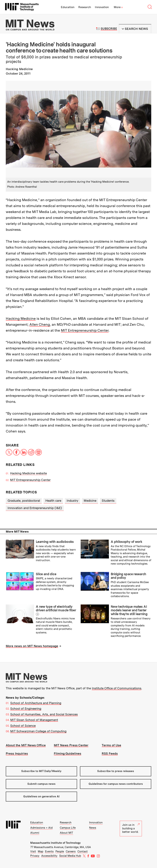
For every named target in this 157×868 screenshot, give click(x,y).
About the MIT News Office (26, 745)
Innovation (102, 7)
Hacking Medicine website (28, 473)
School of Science (23, 726)
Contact (83, 851)
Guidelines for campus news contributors (116, 784)
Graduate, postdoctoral (24, 501)
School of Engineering (26, 709)
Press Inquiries (17, 754)
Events (49, 851)
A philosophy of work (126, 542)
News (93, 828)
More (118, 7)
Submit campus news (41, 784)
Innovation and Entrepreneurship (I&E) (35, 508)
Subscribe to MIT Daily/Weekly (41, 771)
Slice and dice (46, 574)
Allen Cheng (40, 324)
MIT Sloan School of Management (34, 720)
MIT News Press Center (71, 745)
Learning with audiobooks (55, 542)
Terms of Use (111, 745)
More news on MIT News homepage (32, 646)
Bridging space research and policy (128, 576)
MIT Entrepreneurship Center (85, 330)
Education (68, 7)
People (60, 851)
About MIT (66, 833)
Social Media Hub (70, 856)
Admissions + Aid (41, 828)
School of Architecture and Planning (36, 703)
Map (41, 851)
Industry (72, 501)
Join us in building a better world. (131, 828)
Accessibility (49, 856)
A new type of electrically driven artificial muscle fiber (56, 608)
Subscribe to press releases (116, 771)
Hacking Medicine (21, 319)
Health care (53, 501)
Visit (33, 851)
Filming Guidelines (68, 754)
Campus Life (68, 828)
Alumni (35, 833)
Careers (71, 851)
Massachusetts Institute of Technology (55, 843)
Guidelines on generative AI (41, 796)
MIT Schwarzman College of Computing (38, 731)
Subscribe (109, 29)
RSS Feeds (110, 754)
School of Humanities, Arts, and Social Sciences (44, 714)
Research (85, 7)
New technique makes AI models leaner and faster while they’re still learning (129, 610)
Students (108, 501)
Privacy (35, 856)
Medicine (90, 501)
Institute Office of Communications (117, 688)
